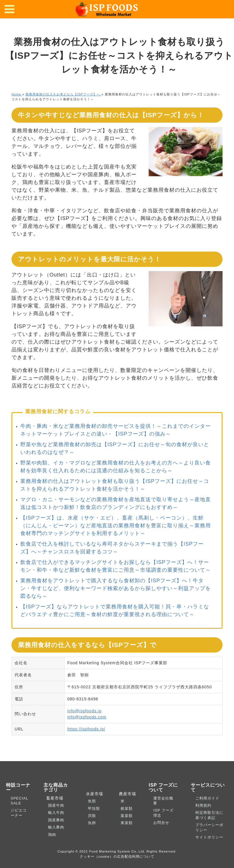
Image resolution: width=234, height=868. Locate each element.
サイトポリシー (209, 837)
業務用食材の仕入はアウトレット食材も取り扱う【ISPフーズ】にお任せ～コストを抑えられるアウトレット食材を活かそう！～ (115, 485)
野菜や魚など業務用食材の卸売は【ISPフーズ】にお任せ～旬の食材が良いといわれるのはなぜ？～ (115, 448)
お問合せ (161, 823)
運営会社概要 (163, 801)
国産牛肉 (56, 805)
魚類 (92, 801)
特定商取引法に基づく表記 (209, 815)
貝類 (92, 816)
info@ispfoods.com (87, 717)
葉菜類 (127, 816)
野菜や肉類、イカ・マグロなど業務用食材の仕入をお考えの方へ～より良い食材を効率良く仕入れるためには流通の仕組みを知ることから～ (116, 467)
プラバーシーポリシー (209, 827)
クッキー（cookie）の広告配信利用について (117, 856)
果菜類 (127, 823)
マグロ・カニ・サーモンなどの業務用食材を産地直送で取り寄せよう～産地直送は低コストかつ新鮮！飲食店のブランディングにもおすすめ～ (116, 503)
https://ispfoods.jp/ (86, 729)
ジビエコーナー (19, 813)
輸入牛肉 (56, 813)
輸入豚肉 (56, 827)
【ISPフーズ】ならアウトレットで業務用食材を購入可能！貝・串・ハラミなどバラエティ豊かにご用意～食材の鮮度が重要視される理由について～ (115, 611)
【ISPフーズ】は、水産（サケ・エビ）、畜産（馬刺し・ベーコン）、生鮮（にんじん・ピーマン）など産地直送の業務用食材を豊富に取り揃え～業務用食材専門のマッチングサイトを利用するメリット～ (116, 526)
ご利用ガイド (207, 798)
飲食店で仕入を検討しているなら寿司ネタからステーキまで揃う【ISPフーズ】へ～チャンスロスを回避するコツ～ (112, 548)
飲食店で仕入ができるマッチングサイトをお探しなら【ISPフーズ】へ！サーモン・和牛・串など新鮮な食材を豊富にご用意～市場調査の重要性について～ (116, 566)
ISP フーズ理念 (163, 813)
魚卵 (92, 823)
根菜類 (127, 809)
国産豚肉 (56, 820)
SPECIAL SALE (19, 801)
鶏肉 (52, 835)
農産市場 (126, 794)
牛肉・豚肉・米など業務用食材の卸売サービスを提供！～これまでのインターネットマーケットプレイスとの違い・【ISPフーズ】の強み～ (116, 430)
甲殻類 (94, 809)
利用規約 (203, 805)
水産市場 (93, 794)
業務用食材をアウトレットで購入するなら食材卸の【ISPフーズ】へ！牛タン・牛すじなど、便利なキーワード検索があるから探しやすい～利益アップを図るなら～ (116, 588)
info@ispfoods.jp (84, 711)
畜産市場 (54, 798)
